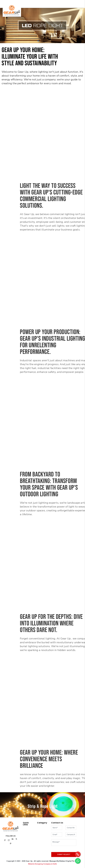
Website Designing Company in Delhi (43, 864)
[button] (38, 41)
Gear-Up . (30, 861)
